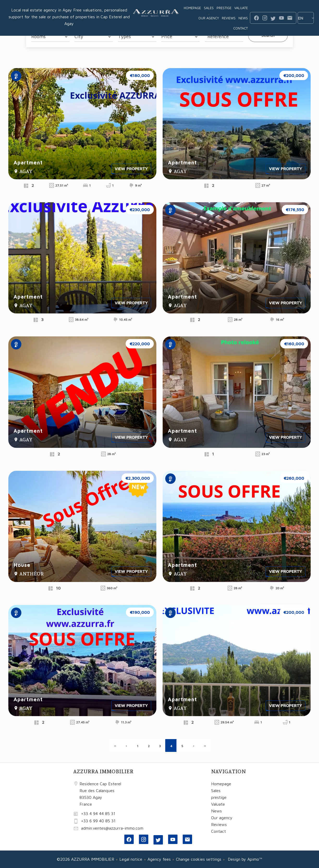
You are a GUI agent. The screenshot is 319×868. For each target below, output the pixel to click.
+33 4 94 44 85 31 (98, 813)
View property (131, 168)
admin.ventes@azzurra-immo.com (112, 828)
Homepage (156, 18)
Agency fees (159, 859)
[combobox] (50, 37)
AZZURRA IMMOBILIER (103, 771)
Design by (244, 859)
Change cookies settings (199, 859)
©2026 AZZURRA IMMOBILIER (85, 859)
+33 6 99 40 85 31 (98, 821)
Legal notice (131, 859)
